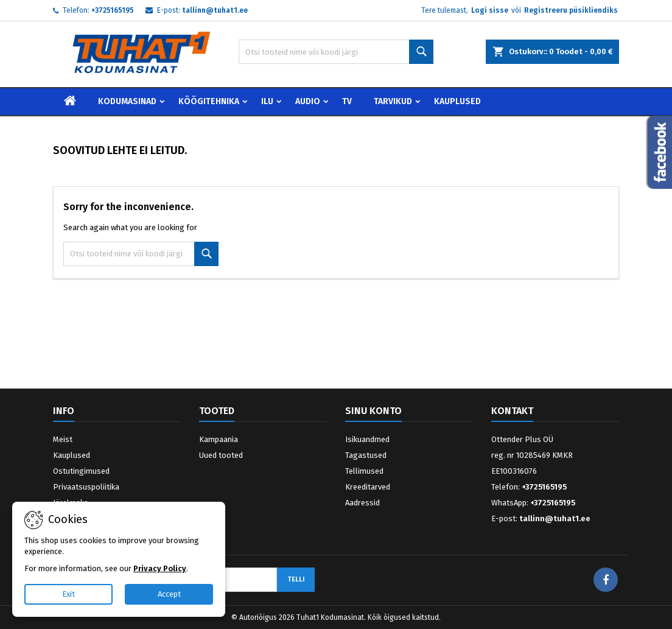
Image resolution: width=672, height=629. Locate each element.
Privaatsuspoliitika (86, 487)
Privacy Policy (160, 568)
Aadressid (362, 503)
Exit (68, 594)
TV (347, 101)
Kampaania (219, 439)
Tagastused (366, 455)
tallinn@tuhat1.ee (215, 10)
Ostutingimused (81, 471)
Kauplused (457, 101)
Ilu (267, 101)
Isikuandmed (367, 439)
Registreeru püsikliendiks (571, 10)
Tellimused (364, 471)
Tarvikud (393, 101)
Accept (169, 594)
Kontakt (512, 411)
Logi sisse (490, 10)
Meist (63, 439)
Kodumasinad (127, 101)
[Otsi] (336, 52)
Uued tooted (221, 455)
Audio (308, 101)
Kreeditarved (368, 487)
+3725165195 (113, 10)
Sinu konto (373, 411)
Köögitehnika (209, 101)
